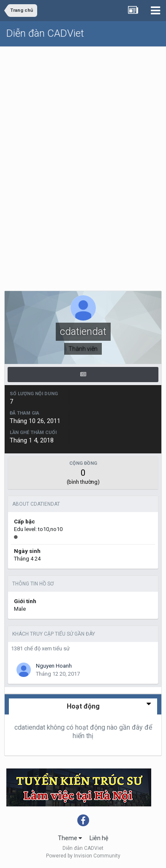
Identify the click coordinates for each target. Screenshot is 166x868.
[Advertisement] (83, 134)
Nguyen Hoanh (54, 666)
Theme (70, 838)
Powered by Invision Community (83, 856)
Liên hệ (99, 838)
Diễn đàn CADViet (45, 33)
